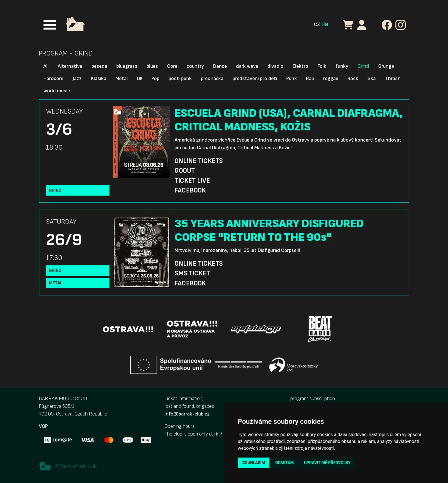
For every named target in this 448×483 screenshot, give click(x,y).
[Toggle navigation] (50, 25)
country (195, 66)
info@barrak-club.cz (187, 414)
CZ (317, 24)
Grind (363, 66)
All (46, 66)
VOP (43, 426)
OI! (140, 78)
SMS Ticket (192, 273)
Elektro (300, 66)
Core (172, 66)
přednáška (212, 78)
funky (342, 66)
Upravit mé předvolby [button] (327, 463)
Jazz (77, 78)
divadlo (275, 66)
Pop (155, 78)
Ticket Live (192, 181)
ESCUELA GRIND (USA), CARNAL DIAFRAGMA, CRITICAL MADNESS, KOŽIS (289, 120)
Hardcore (53, 78)
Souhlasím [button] (254, 463)
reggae (331, 78)
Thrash (393, 78)
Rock (353, 78)
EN (325, 24)
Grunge (386, 66)
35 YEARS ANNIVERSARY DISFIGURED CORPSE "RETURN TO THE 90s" (269, 230)
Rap (310, 78)
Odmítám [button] (284, 463)
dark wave (247, 66)
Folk (322, 66)
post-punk (180, 78)
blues (152, 66)
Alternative (70, 66)
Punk (292, 78)
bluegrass (127, 66)
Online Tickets (199, 161)
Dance (220, 66)
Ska (372, 78)
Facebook (190, 190)
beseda (99, 66)
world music (57, 91)
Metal (122, 78)
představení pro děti (255, 78)
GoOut (185, 171)
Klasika (99, 78)
